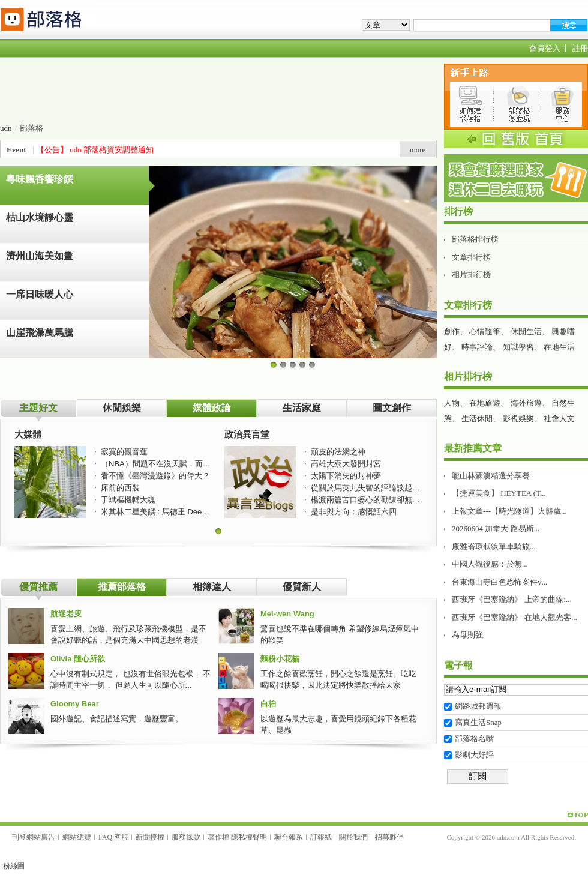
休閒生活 (526, 332)
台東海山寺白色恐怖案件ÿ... (499, 582)
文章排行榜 (471, 257)
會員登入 (545, 48)
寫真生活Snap (478, 722)
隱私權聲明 (249, 837)
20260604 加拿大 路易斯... (496, 528)
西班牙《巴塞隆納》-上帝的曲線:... (512, 599)
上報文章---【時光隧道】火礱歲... (509, 511)
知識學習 (518, 347)
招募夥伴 (389, 837)
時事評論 (477, 347)
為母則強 (467, 635)
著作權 (218, 837)
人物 (452, 403)
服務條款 (186, 837)
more (418, 150)
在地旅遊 (485, 403)
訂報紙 (321, 837)
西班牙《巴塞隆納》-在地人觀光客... (514, 617)
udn (6, 128)
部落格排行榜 (475, 239)
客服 (121, 837)
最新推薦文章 (473, 448)
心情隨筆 (485, 332)
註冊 (580, 48)
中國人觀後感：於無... (490, 564)
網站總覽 (77, 837)
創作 (452, 332)
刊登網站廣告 (34, 837)
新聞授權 (150, 837)
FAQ (105, 837)
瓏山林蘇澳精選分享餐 (491, 476)
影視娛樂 (518, 419)
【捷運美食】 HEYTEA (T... (499, 493)
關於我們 (353, 837)
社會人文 (559, 419)
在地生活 (559, 347)
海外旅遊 (526, 403)
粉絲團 (14, 866)
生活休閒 (477, 419)
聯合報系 (289, 837)
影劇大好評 (474, 755)
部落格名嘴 (474, 738)
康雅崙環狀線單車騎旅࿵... (494, 546)
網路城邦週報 (478, 706)
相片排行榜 (471, 275)
